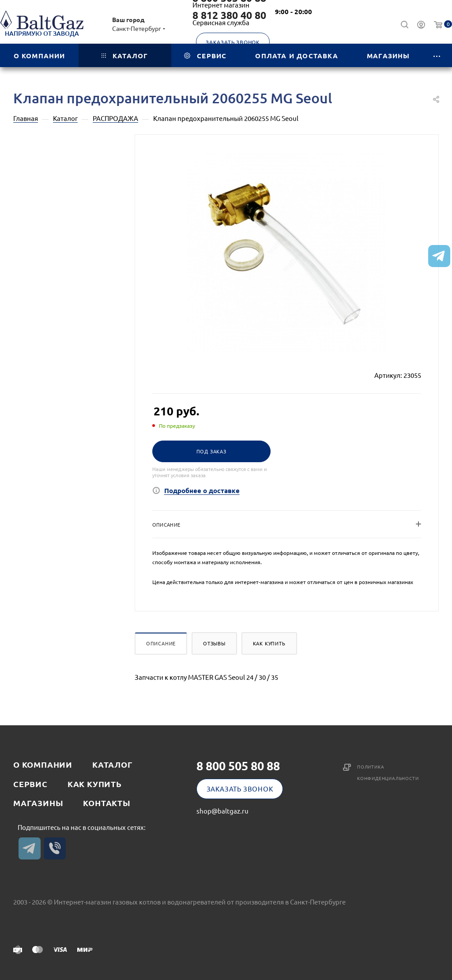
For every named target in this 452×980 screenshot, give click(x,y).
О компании (43, 764)
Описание (161, 643)
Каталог (113, 764)
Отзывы (214, 643)
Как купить (269, 643)
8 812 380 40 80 (229, 15)
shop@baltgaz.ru (222, 811)
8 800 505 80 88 (238, 766)
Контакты (107, 803)
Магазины (38, 803)
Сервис (30, 784)
